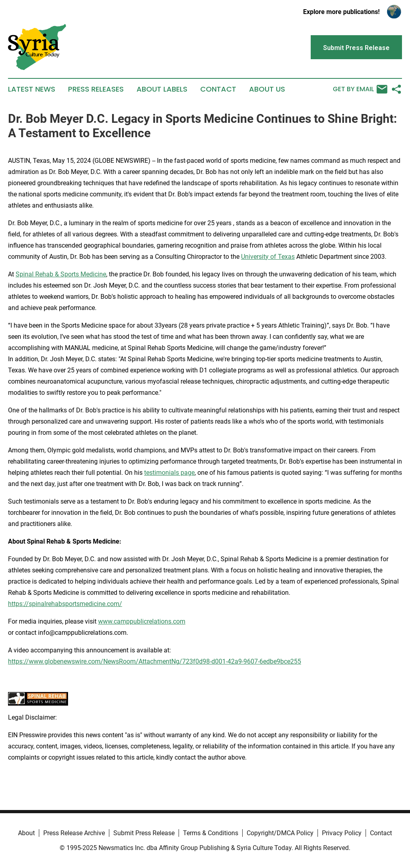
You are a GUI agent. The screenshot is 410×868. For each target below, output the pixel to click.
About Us (267, 89)
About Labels (162, 89)
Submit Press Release (144, 833)
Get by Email (360, 89)
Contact (218, 89)
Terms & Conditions (211, 833)
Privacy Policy (342, 833)
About (26, 833)
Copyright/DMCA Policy (280, 833)
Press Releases (96, 89)
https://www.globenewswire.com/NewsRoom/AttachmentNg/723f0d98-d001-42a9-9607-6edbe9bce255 (155, 661)
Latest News (32, 89)
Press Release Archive (74, 833)
